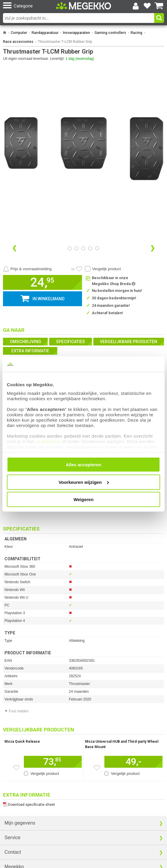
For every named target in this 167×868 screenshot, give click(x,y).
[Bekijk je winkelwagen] (159, 6)
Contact (13, 852)
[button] (29, 6)
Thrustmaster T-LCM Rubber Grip (65, 42)
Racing (136, 33)
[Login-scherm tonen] (136, 6)
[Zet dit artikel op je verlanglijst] (16, 768)
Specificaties (71, 342)
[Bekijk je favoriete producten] (147, 6)
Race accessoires (18, 42)
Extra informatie (30, 351)
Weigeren (83, 499)
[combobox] (79, 18)
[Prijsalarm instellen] (27, 269)
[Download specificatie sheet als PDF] (83, 803)
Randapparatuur (45, 33)
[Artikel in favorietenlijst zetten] (79, 269)
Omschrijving (25, 342)
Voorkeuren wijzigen (84, 482)
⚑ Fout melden (17, 711)
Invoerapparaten (76, 33)
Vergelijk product (106, 269)
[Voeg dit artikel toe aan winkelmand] (53, 762)
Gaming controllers (110, 33)
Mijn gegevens (20, 823)
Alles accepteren (83, 465)
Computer (19, 33)
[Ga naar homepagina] (84, 6)
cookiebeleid (48, 441)
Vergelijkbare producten (129, 342)
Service (12, 837)
